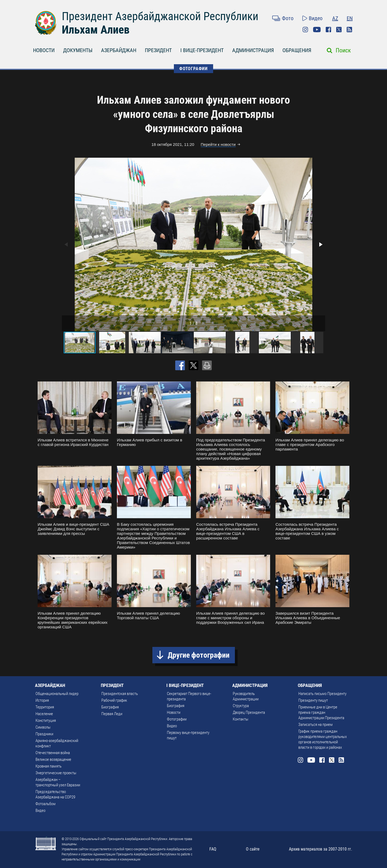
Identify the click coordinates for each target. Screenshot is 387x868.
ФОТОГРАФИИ (193, 69)
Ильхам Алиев (96, 30)
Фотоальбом (46, 804)
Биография (110, 707)
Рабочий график (114, 700)
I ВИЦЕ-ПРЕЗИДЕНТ (202, 50)
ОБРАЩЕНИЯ (297, 50)
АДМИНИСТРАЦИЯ (253, 50)
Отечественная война (53, 753)
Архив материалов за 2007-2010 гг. (320, 849)
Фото (288, 18)
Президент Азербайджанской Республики (160, 16)
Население (44, 714)
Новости (174, 712)
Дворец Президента (249, 712)
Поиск (343, 50)
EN (350, 18)
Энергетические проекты (56, 773)
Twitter (339, 30)
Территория (45, 707)
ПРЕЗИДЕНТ (158, 50)
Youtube (317, 30)
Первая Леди (112, 714)
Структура (241, 706)
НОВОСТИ (44, 50)
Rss (349, 30)
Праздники (44, 734)
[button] (320, 244)
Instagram (305, 30)
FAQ (213, 849)
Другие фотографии (199, 655)
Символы (43, 727)
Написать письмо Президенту (322, 694)
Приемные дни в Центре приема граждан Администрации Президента (321, 712)
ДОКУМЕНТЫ (78, 50)
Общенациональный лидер (57, 694)
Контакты (241, 719)
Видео (316, 18)
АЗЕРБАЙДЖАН (119, 50)
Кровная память (49, 766)
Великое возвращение (53, 759)
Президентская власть (120, 694)
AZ (335, 18)
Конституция (46, 721)
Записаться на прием (316, 725)
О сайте (253, 849)
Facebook (328, 30)
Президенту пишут (313, 700)
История (42, 700)
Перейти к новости (218, 144)
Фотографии (177, 719)
